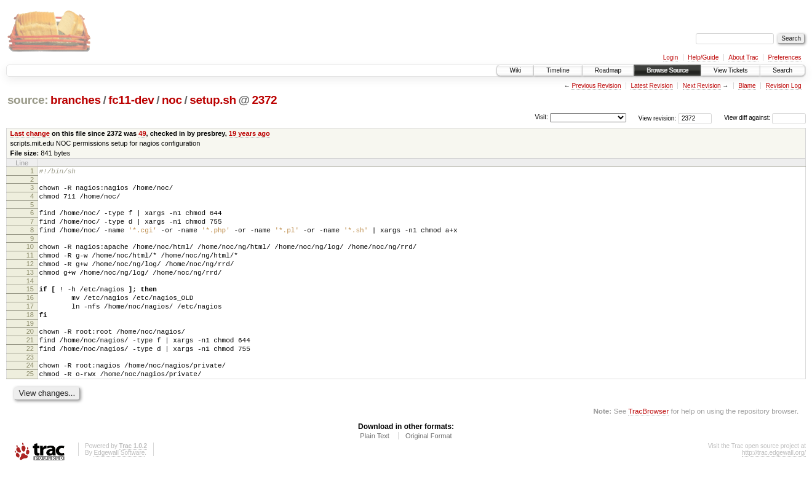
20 (30, 357)
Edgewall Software (119, 488)
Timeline (558, 70)
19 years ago (249, 133)
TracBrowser (648, 446)
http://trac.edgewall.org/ (774, 488)
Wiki (515, 70)
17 (30, 328)
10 (30, 258)
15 (30, 307)
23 (30, 388)
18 (30, 339)
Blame (747, 86)
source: (28, 100)
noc (172, 100)
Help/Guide (703, 57)
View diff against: (765, 118)
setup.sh (213, 100)
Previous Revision (596, 86)
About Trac (743, 57)
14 (30, 299)
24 (30, 396)
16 (30, 318)
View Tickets (730, 70)
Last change (30, 133)
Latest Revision (651, 86)
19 (30, 349)
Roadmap (608, 70)
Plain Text (375, 471)
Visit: (541, 117)
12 (30, 278)
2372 (264, 100)
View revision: (658, 118)
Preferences (785, 57)
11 (30, 268)
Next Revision (702, 86)
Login (671, 57)
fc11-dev (131, 100)
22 (30, 378)
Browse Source (667, 70)
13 (30, 289)
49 (142, 133)
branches (76, 100)
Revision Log (784, 86)
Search (782, 70)
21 (30, 368)
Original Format (429, 471)
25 (30, 407)
